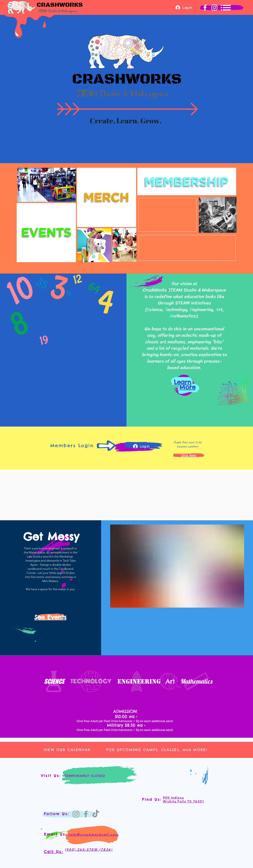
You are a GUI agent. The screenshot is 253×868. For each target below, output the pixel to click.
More (187, 387)
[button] (226, 8)
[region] (46, 232)
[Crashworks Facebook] (205, 8)
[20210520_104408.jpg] (177, 566)
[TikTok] (96, 814)
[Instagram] (76, 814)
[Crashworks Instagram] (214, 8)
